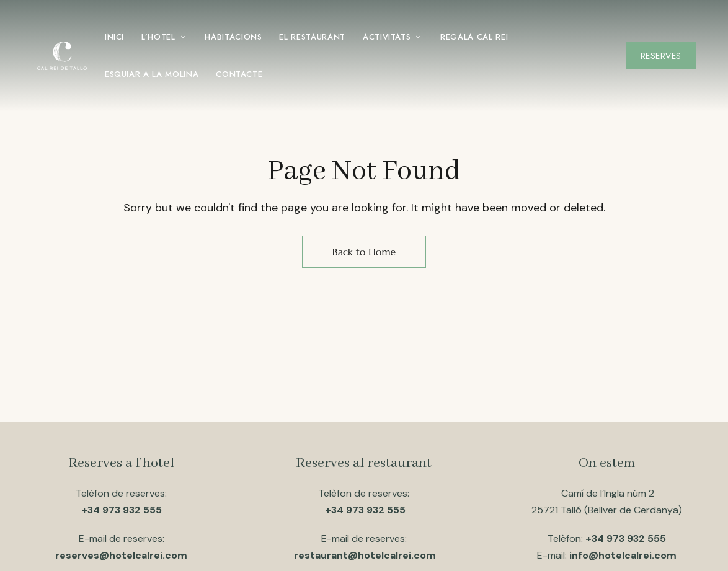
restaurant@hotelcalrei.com (365, 555)
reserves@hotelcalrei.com (121, 555)
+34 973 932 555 (122, 510)
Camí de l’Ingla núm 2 (606, 493)
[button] (661, 56)
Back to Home (364, 252)
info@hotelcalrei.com (623, 555)
